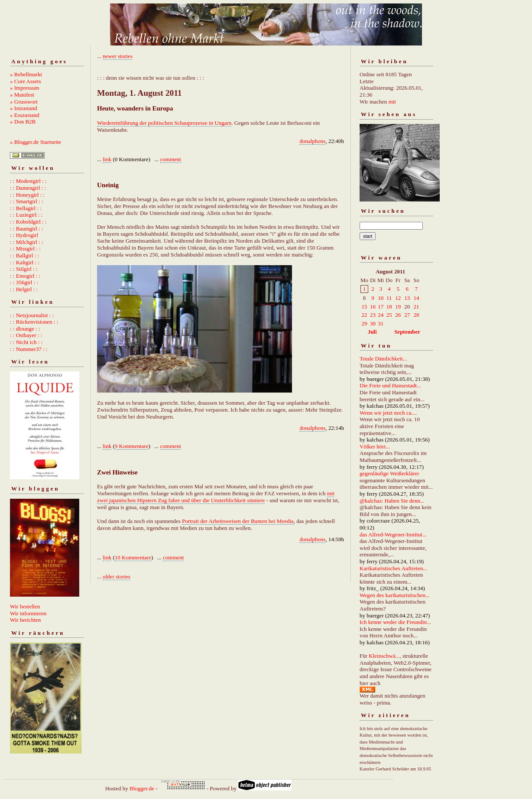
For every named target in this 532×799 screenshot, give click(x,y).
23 (373, 315)
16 (373, 307)
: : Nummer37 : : (29, 349)
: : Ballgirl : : (24, 255)
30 (373, 323)
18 (389, 307)
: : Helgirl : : (24, 289)
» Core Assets (26, 81)
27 (407, 315)
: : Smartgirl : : (27, 201)
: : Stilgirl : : (24, 269)
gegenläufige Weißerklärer (389, 473)
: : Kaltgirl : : (25, 262)
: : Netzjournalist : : (32, 315)
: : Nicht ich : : (26, 342)
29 (365, 323)
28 (417, 315)
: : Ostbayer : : (26, 335)
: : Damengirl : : (28, 188)
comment (171, 159)
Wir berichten (25, 620)
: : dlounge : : (25, 329)
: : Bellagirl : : (26, 208)
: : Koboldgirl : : (28, 222)
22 (365, 315)
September (407, 332)
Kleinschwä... (384, 656)
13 (407, 298)
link (107, 159)
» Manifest (22, 95)
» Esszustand (25, 115)
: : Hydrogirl (24, 235)
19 (398, 307)
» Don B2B (23, 122)
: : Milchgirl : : (27, 242)
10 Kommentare (133, 557)
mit (392, 102)
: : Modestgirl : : (28, 181)
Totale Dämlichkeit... (383, 359)
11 (389, 298)
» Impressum (25, 88)
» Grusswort (24, 102)
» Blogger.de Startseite (36, 142)
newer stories (118, 56)
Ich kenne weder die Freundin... (395, 622)
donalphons (312, 141)
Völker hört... (375, 447)
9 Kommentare (132, 446)
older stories (117, 577)
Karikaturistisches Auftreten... (393, 568)
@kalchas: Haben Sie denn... (392, 501)
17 (381, 307)
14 (417, 298)
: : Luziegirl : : (26, 215)
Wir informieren (28, 613)
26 (398, 315)
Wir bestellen (25, 606)
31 (381, 323)
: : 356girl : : (24, 282)
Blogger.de (142, 788)
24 (381, 315)
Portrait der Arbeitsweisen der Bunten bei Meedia (238, 521)
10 (381, 298)
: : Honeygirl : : (27, 195)
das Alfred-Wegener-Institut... (393, 534)
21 (417, 307)
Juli (372, 332)
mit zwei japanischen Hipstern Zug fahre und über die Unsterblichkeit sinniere (216, 497)
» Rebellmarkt (26, 74)
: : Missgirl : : (25, 248)
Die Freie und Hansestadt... (390, 385)
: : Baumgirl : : (27, 229)
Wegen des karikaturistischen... (395, 595)
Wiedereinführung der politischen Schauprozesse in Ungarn (164, 123)
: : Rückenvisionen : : (34, 322)
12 (398, 298)
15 (365, 307)
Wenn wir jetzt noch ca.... (388, 413)
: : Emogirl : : (25, 276)
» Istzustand (23, 108)
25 (389, 315)
